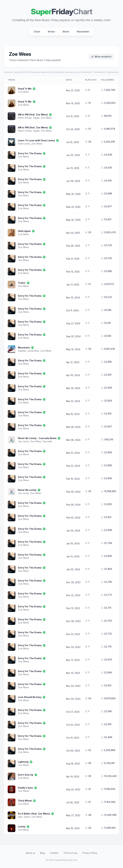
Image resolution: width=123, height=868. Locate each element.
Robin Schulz (25, 118)
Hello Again (24, 231)
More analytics (101, 56)
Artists (51, 32)
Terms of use (70, 853)
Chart (37, 32)
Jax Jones (23, 441)
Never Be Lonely (27, 490)
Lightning (23, 762)
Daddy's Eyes (25, 788)
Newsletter (83, 32)
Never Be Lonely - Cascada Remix (37, 438)
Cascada (47, 441)
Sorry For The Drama (30, 153)
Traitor (22, 283)
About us (30, 853)
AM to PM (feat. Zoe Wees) (33, 115)
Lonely (22, 827)
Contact (54, 853)
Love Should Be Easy (30, 697)
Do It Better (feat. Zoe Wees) (34, 814)
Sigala (36, 118)
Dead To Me (25, 89)
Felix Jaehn (24, 817)
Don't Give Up (26, 775)
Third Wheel (25, 801)
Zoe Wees (23, 92)
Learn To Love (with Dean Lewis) (36, 140)
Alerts (66, 32)
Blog (43, 853)
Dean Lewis (24, 144)
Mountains (24, 348)
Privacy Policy (90, 853)
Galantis (22, 351)
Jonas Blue (33, 351)
